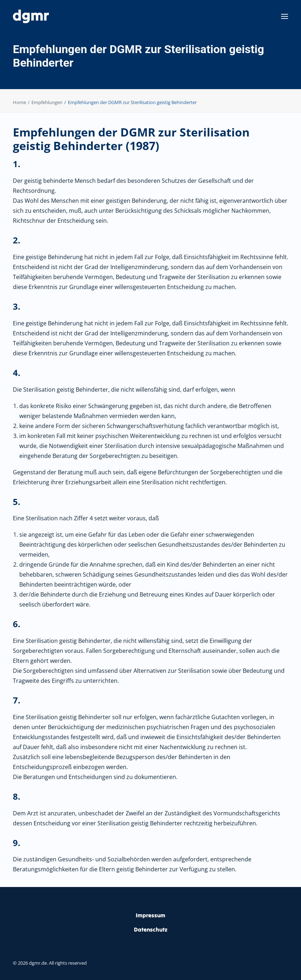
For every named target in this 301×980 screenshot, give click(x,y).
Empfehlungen (47, 102)
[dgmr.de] (31, 16)
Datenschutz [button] (151, 929)
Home (19, 102)
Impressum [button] (150, 915)
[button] (285, 16)
